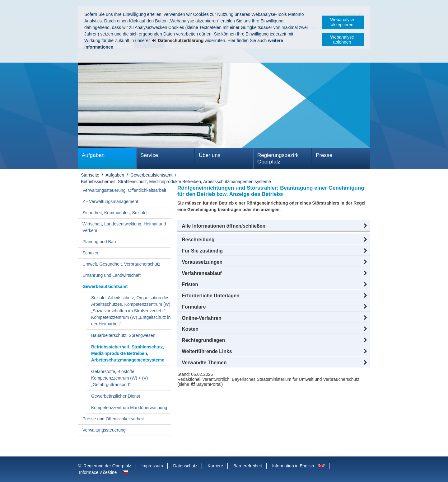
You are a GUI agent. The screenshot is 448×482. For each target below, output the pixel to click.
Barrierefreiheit (248, 466)
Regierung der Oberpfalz (107, 466)
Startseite (90, 175)
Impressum (152, 466)
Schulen (90, 253)
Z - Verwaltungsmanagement (110, 201)
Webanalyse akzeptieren (342, 22)
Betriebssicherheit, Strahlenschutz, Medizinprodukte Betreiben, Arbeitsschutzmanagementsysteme (176, 182)
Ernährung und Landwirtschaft (112, 275)
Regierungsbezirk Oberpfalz (278, 158)
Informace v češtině (98, 472)
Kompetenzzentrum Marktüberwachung (129, 408)
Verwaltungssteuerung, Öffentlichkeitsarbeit (124, 190)
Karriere (215, 466)
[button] (274, 226)
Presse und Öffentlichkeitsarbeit (113, 419)
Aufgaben (93, 155)
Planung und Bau (99, 242)
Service (149, 155)
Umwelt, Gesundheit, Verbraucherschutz (121, 264)
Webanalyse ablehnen (342, 40)
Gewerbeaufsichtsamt (151, 175)
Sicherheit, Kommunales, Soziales (115, 213)
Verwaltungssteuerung (104, 430)
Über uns (210, 155)
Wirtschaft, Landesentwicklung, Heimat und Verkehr (124, 227)
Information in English (293, 466)
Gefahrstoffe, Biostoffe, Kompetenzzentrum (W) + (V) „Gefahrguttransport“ (119, 378)
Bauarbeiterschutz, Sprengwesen (123, 335)
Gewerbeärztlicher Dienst (116, 396)
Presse (324, 155)
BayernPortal (209, 384)
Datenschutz (185, 466)
